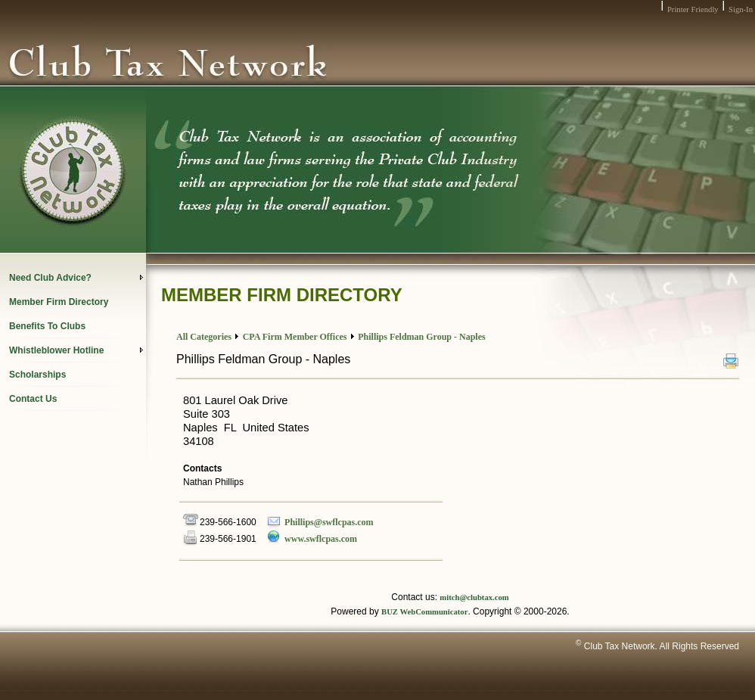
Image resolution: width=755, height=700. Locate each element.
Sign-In (741, 9)
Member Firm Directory (59, 302)
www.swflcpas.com (321, 539)
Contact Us (33, 399)
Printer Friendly (693, 9)
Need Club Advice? (76, 278)
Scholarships (37, 375)
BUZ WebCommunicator (424, 612)
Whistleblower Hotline (76, 350)
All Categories (204, 337)
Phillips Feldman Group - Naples (421, 337)
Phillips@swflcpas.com (329, 522)
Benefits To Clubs (47, 326)
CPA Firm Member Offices (295, 337)
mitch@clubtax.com (474, 597)
